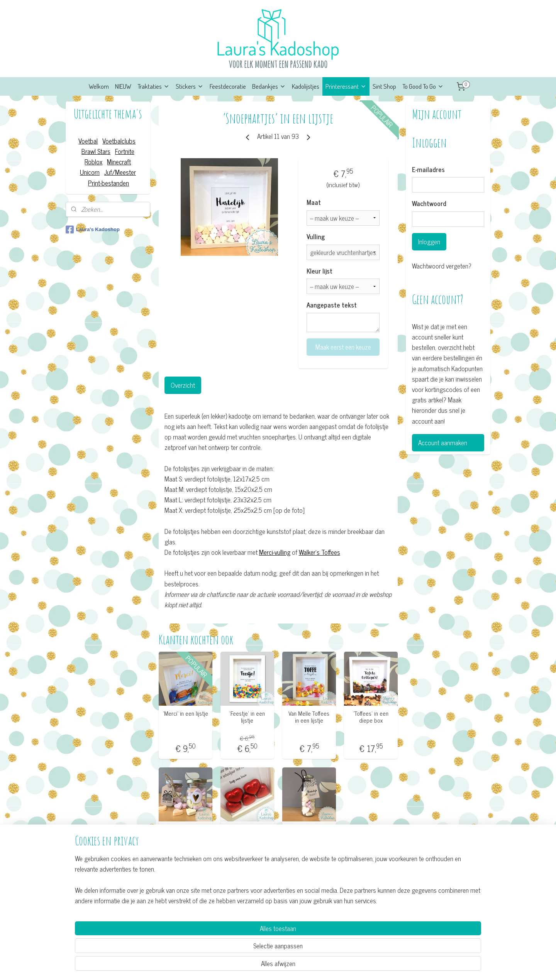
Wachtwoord (429, 204)
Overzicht (182, 385)
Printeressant (346, 86)
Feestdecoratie (228, 86)
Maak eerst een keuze (343, 347)
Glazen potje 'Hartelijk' (185, 832)
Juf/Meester (120, 172)
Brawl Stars (96, 151)
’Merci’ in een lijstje (185, 713)
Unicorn (90, 172)
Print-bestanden (108, 183)
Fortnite (125, 151)
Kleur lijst (320, 271)
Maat (314, 203)
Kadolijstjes (306, 86)
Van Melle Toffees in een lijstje (309, 717)
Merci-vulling (274, 552)
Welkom (99, 86)
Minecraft (119, 162)
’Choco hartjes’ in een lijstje (247, 832)
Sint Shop (384, 86)
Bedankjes (269, 86)
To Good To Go (423, 86)
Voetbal (88, 141)
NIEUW (123, 86)
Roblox (93, 162)
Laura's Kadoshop (93, 230)
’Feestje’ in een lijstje (247, 717)
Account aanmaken (443, 443)
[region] (227, 944)
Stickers (190, 86)
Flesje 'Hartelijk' (309, 829)
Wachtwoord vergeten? (442, 266)
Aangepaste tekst (332, 305)
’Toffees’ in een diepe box (371, 717)
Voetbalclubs (119, 141)
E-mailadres (428, 170)
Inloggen (429, 242)
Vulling (316, 237)
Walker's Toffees (319, 552)
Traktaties (153, 86)
